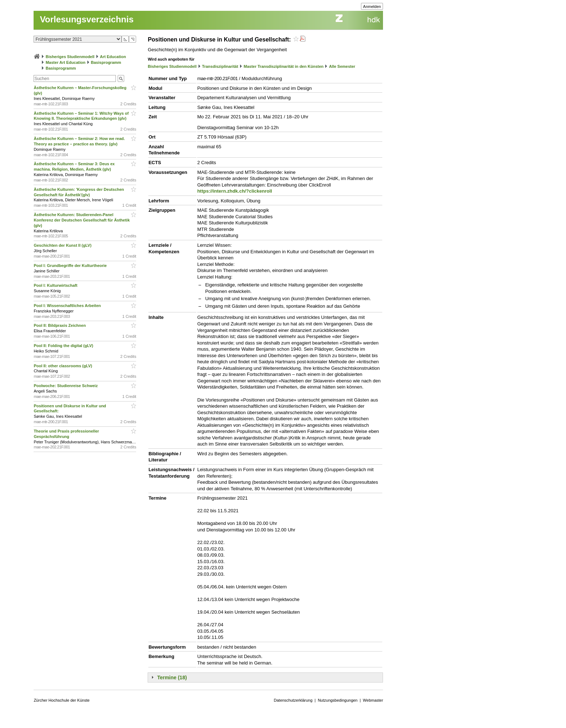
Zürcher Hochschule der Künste (62, 700)
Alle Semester (342, 66)
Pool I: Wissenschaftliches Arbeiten (68, 306)
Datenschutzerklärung (293, 700)
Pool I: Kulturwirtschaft (56, 285)
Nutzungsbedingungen (338, 700)
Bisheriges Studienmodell (70, 57)
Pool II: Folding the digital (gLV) (64, 346)
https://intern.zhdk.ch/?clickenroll (234, 191)
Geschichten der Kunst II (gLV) (63, 245)
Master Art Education (65, 62)
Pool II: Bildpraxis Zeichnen (60, 325)
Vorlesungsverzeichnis (87, 19)
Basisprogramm (106, 62)
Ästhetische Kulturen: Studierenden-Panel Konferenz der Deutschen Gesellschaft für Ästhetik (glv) (82, 220)
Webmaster (373, 700)
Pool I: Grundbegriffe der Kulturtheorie (71, 266)
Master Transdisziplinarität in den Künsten (284, 66)
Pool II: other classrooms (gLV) (63, 366)
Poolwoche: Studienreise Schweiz (66, 386)
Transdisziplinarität (220, 66)
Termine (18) (172, 677)
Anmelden (372, 6)
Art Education (113, 57)
